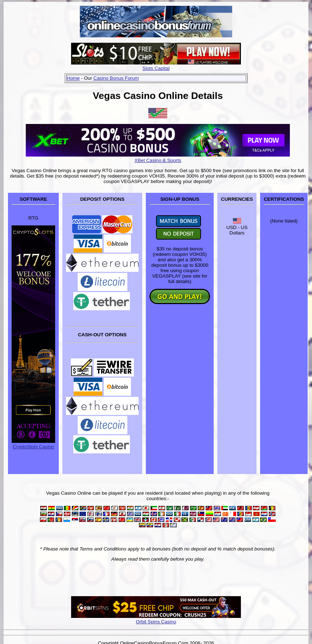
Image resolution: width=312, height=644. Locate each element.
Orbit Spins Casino (156, 622)
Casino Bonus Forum (116, 78)
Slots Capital (156, 68)
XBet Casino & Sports (158, 160)
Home (73, 78)
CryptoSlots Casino (33, 447)
